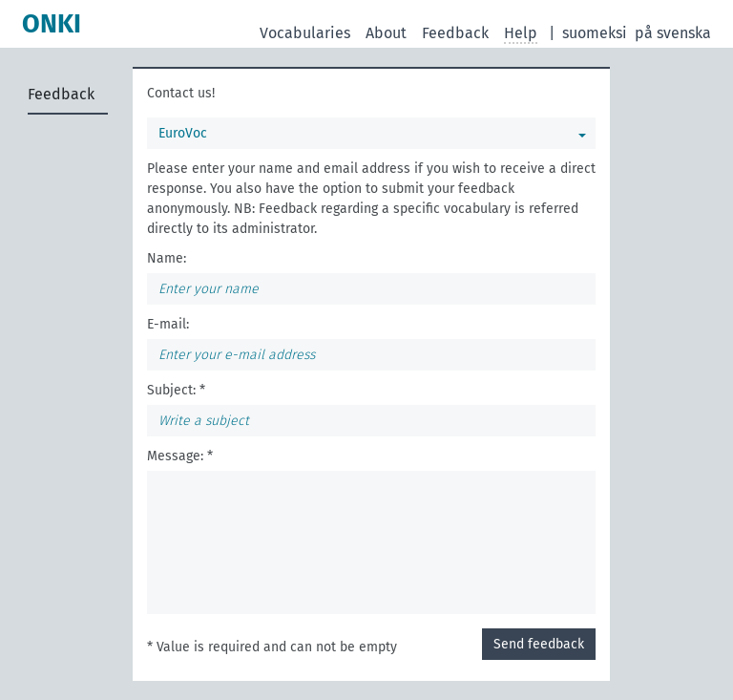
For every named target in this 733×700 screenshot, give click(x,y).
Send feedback (539, 644)
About (386, 33)
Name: (167, 258)
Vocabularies (305, 33)
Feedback (455, 33)
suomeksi (595, 33)
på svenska (673, 33)
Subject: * (176, 390)
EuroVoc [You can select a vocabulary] (183, 133)
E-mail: (168, 324)
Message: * (180, 456)
